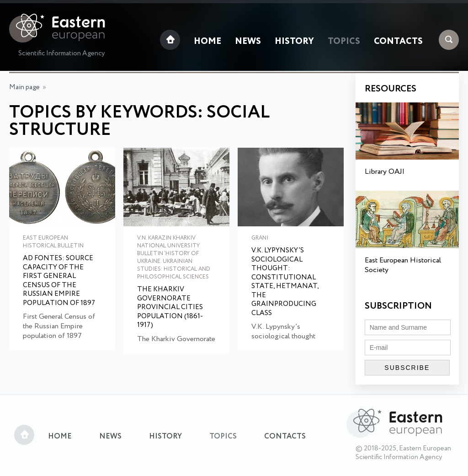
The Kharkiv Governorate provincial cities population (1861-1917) (170, 308)
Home (207, 42)
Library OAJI (385, 172)
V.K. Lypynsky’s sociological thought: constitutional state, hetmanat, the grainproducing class (285, 282)
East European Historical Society (403, 265)
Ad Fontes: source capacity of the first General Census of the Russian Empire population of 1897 (59, 281)
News (248, 42)
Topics (344, 42)
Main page (24, 87)
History (294, 42)
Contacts (398, 42)
